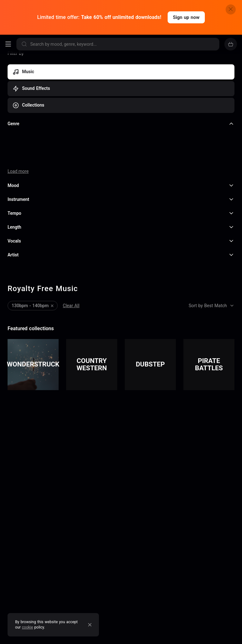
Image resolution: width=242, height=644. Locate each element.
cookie (28, 627)
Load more (18, 171)
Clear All (71, 306)
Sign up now (186, 17)
